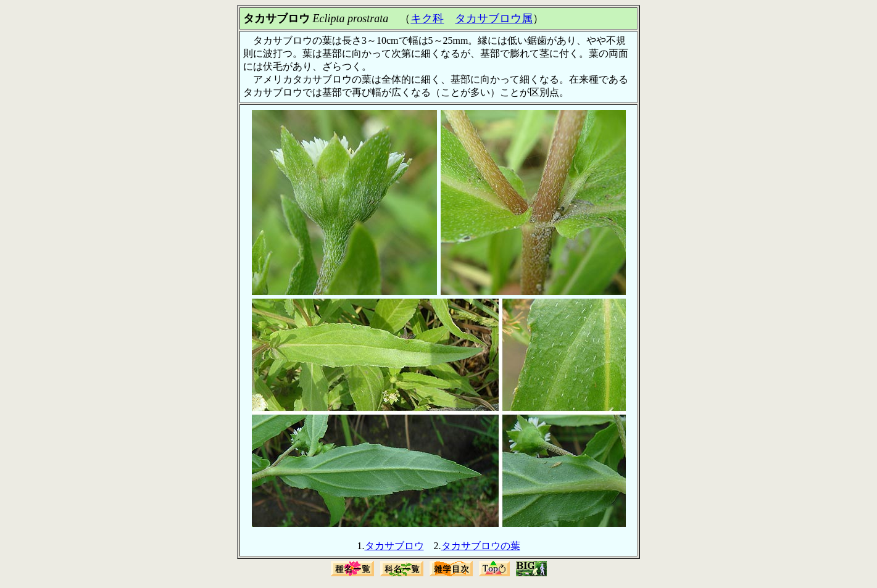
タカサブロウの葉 (481, 546)
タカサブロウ (394, 546)
